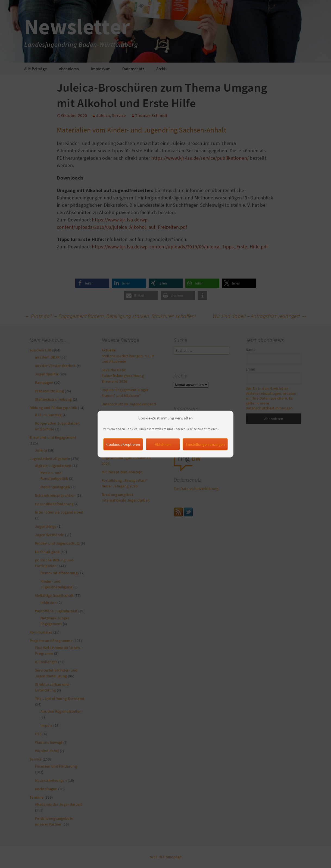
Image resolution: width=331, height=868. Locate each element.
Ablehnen (163, 455)
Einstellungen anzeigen (205, 455)
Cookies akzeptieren (123, 455)
